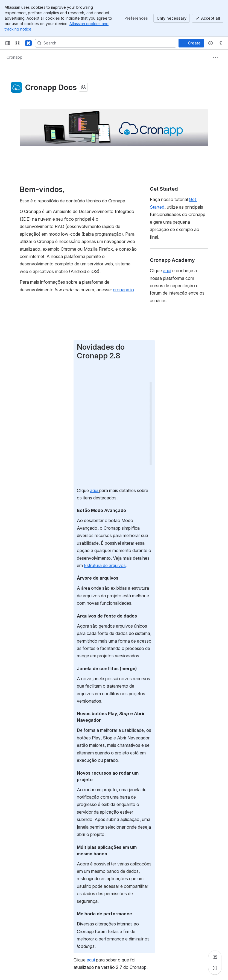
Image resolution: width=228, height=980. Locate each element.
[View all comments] (215, 957)
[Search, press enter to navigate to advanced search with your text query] (106, 43)
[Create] (191, 43)
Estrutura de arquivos (105, 565)
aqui (95, 490)
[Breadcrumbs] (14, 57)
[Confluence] (28, 43)
